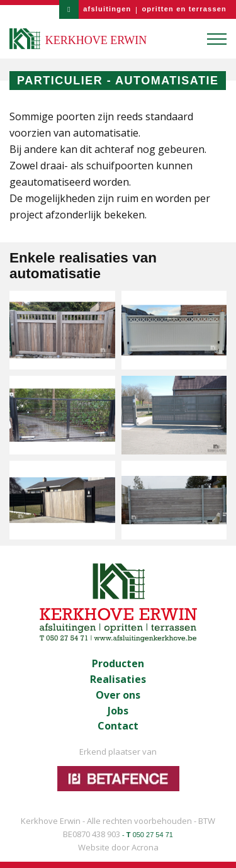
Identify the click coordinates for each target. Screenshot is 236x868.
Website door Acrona (118, 847)
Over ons (118, 695)
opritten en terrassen (184, 9)
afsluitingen (107, 9)
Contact (118, 726)
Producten (118, 664)
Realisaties (118, 679)
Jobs (118, 711)
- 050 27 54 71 (148, 835)
